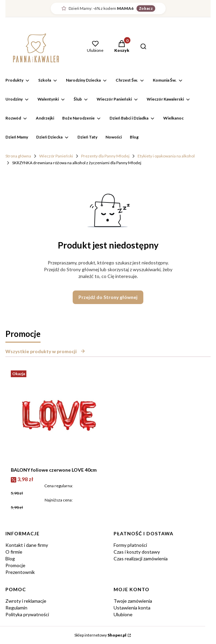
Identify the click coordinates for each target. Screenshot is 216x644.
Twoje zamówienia (133, 601)
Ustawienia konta (132, 608)
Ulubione (123, 614)
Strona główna (18, 156)
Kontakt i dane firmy (27, 545)
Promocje (15, 565)
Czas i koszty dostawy (137, 552)
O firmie (14, 552)
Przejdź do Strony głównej (108, 297)
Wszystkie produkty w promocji (45, 351)
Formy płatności (130, 545)
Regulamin (16, 608)
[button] (122, 47)
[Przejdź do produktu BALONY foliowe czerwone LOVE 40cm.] (59, 416)
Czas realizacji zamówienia (141, 559)
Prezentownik (20, 572)
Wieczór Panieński (56, 156)
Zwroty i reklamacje (26, 601)
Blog (10, 559)
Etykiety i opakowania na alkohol (166, 156)
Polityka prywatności (27, 614)
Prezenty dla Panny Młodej (105, 156)
